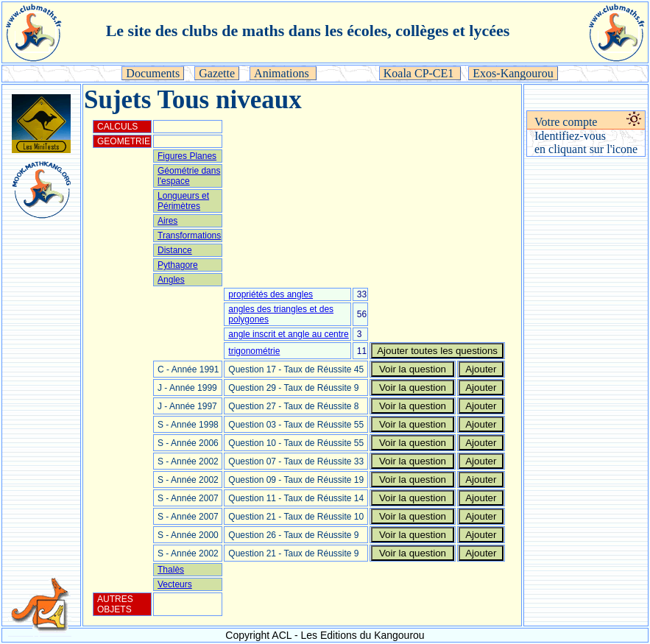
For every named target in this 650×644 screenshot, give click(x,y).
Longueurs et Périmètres (183, 201)
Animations (283, 73)
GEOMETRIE (124, 141)
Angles (171, 280)
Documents (153, 73)
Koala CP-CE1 (420, 73)
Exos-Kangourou (513, 73)
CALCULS (117, 127)
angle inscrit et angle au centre (288, 334)
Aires (167, 221)
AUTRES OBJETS (115, 604)
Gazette (217, 73)
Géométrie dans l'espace (189, 176)
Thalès (171, 570)
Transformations (189, 236)
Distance (175, 250)
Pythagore (178, 265)
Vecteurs (175, 584)
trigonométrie (254, 351)
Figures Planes (187, 156)
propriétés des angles (271, 294)
